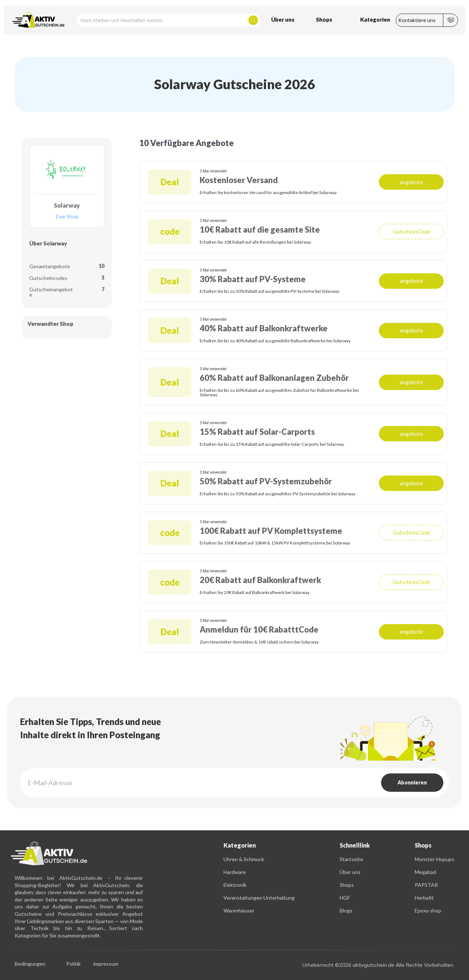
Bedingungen (30, 964)
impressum (106, 964)
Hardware (235, 872)
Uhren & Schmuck (244, 859)
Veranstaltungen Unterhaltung (259, 898)
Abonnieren (412, 782)
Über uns (350, 872)
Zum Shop (67, 217)
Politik (73, 964)
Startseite (351, 859)
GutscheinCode (411, 232)
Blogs (346, 910)
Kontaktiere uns (417, 20)
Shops (347, 885)
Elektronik (235, 885)
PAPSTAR (426, 885)
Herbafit (424, 898)
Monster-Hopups (435, 859)
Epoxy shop (428, 910)
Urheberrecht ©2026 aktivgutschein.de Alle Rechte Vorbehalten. (378, 965)
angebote (411, 182)
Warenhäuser (239, 910)
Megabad (425, 872)
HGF (345, 898)
